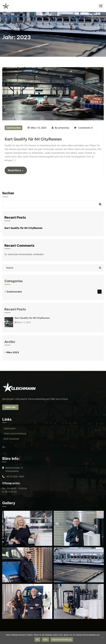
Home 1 (6, 29)
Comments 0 (83, 128)
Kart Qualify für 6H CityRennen (33, 139)
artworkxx (64, 128)
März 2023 (13, 352)
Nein (45, 640)
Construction (13, 128)
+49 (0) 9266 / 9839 (15, 477)
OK (37, 640)
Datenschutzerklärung (62, 640)
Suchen (8, 193)
